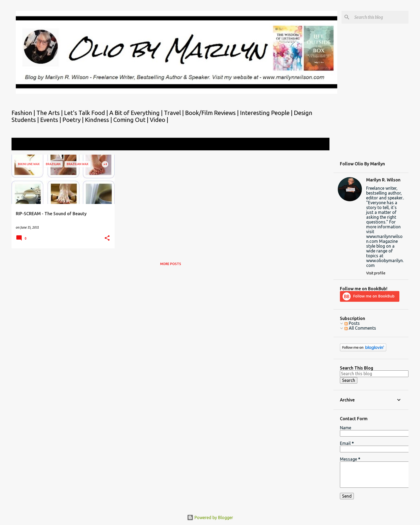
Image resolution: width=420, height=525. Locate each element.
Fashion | (24, 113)
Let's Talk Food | (87, 113)
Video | (159, 120)
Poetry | (74, 120)
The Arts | (50, 113)
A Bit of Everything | (137, 113)
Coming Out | (132, 120)
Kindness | (99, 120)
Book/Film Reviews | (213, 113)
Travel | (175, 113)
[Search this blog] (380, 17)
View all (318, 145)
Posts (352, 323)
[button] (107, 238)
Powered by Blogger (210, 517)
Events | (51, 120)
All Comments (360, 328)
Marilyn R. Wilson (383, 180)
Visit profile (376, 273)
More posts (171, 264)
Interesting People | (267, 113)
